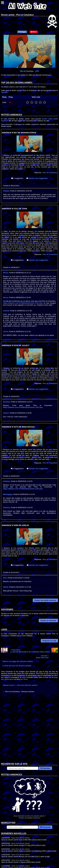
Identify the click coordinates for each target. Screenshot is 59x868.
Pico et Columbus (50, 173)
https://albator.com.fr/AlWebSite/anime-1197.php (23, 303)
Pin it (34, 32)
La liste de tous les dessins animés (17, 666)
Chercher (45, 768)
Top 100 (4, 92)
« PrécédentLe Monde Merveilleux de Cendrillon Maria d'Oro (30, 651)
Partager (22, 32)
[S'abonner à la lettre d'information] (22, 827)
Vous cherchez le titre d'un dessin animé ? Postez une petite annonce (30, 797)
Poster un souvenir (48, 620)
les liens (24, 679)
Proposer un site (49, 641)
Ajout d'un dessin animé (21, 838)
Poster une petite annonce (45, 600)
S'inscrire (45, 827)
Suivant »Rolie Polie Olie (42, 657)
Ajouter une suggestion (37, 178)
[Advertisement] (30, 731)
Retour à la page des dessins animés (18, 661)
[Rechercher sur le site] (23, 768)
